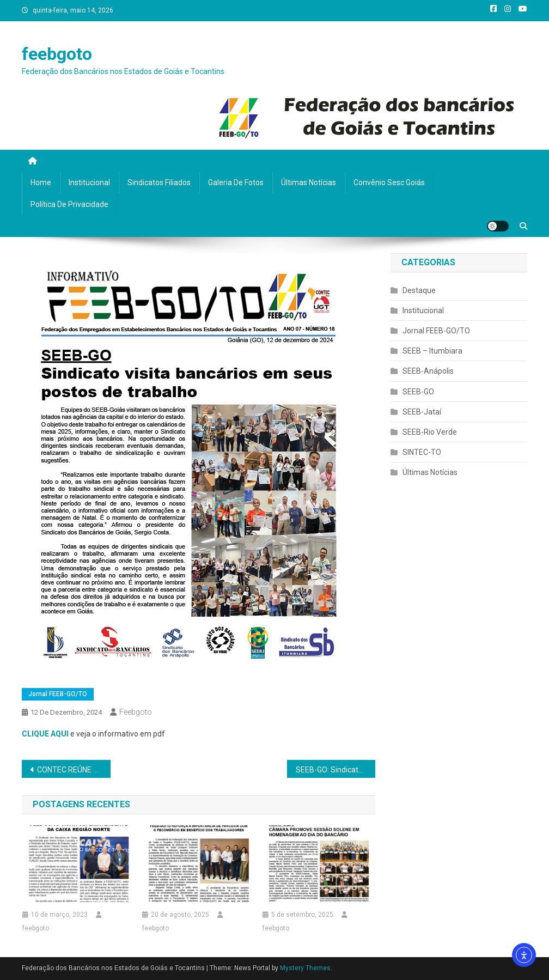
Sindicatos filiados (159, 182)
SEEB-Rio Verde (430, 432)
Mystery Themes (305, 968)
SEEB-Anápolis (428, 371)
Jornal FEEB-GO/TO (58, 694)
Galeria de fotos (236, 182)
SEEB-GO (418, 392)
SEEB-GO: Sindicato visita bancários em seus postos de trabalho (335, 770)
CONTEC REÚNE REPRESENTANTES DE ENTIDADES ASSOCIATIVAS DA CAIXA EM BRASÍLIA (74, 770)
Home (41, 182)
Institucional (89, 182)
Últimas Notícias (309, 182)
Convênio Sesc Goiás (389, 182)
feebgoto (57, 54)
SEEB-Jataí (422, 412)
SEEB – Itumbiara (432, 351)
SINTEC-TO (422, 452)
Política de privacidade (69, 204)
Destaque (419, 290)
